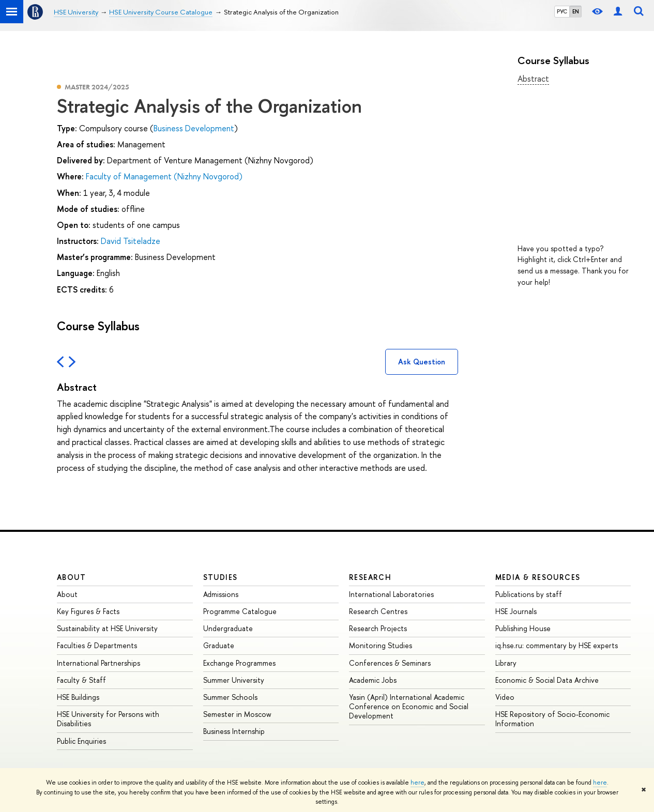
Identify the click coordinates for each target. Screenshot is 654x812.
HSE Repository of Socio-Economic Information (552, 719)
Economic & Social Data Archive (547, 680)
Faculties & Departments (97, 645)
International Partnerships (98, 663)
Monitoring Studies (381, 645)
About (71, 577)
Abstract (533, 79)
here (417, 783)
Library (506, 663)
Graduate (219, 645)
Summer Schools (230, 697)
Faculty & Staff (81, 680)
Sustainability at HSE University (107, 628)
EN (576, 11)
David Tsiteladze (131, 241)
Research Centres (378, 611)
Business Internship (234, 731)
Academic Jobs (373, 680)
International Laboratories (391, 594)
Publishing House (523, 628)
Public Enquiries (81, 741)
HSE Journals (516, 611)
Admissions (221, 594)
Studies (220, 577)
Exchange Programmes (239, 663)
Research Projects (378, 628)
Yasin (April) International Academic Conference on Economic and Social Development (409, 706)
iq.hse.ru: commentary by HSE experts (557, 645)
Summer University (234, 680)
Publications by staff (529, 594)
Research (370, 577)
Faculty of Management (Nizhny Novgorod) (164, 176)
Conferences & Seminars (390, 663)
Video (505, 697)
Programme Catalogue (240, 611)
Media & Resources (538, 577)
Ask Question (422, 362)
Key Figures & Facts (88, 611)
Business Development (194, 128)
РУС (562, 11)
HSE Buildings (78, 697)
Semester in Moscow (237, 714)
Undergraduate (228, 628)
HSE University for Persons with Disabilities (108, 719)
